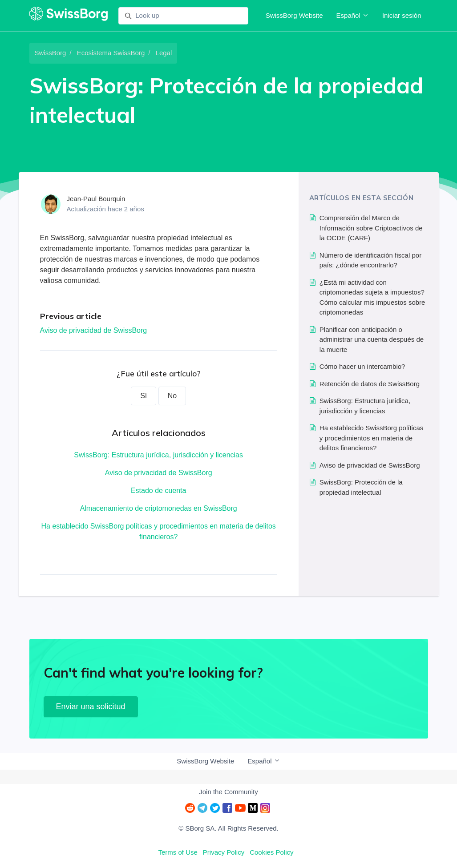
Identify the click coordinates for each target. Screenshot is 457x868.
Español (353, 15)
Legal (164, 53)
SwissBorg (51, 53)
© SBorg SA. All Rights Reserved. (228, 828)
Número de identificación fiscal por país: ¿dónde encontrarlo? (370, 260)
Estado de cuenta (159, 491)
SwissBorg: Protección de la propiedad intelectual (361, 487)
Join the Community (228, 792)
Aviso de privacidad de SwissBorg (94, 330)
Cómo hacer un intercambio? (362, 366)
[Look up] (183, 16)
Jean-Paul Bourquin (96, 199)
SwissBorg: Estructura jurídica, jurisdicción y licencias (158, 455)
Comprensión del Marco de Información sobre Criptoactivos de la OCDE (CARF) (371, 228)
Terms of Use (178, 852)
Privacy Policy (224, 852)
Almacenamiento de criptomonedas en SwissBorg (159, 508)
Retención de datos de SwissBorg (370, 384)
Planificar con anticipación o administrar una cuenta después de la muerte (372, 339)
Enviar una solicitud (91, 707)
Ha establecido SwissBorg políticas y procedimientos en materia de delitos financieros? (158, 531)
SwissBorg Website (294, 15)
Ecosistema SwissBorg (111, 53)
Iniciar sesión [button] (402, 15)
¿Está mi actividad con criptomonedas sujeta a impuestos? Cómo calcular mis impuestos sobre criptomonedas (372, 297)
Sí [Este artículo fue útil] (144, 396)
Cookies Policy (271, 852)
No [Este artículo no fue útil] (172, 396)
